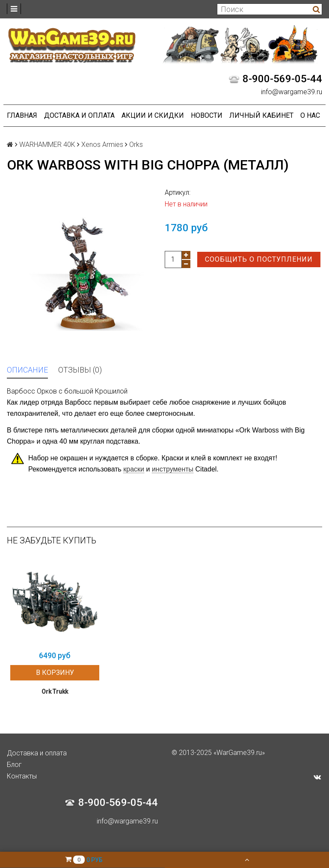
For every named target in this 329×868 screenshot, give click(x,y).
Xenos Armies (102, 145)
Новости (207, 115)
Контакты (22, 776)
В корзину (55, 673)
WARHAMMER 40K (47, 145)
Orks (136, 145)
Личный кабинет (261, 115)
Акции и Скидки (153, 115)
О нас (310, 115)
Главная (22, 115)
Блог (14, 765)
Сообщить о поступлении (259, 259)
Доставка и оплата (79, 115)
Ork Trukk (55, 692)
